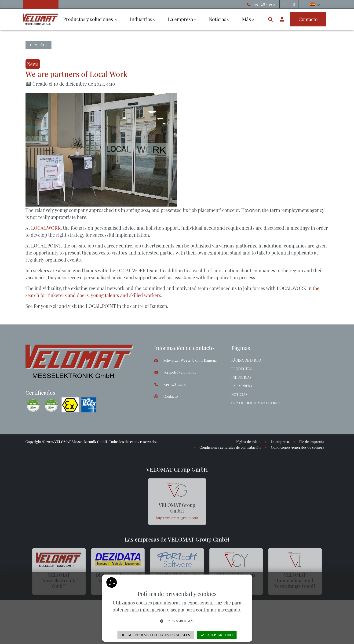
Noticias (217, 19)
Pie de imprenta (312, 442)
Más (246, 19)
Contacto (171, 396)
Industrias (141, 19)
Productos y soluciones (89, 19)
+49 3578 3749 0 (264, 4)
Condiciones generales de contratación (230, 447)
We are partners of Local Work (77, 74)
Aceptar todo (217, 635)
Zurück (39, 45)
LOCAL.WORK (46, 228)
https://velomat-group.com (177, 518)
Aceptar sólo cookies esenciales (156, 635)
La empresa (180, 19)
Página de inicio (246, 360)
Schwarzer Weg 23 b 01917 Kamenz (190, 360)
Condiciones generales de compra (297, 447)
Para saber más (177, 621)
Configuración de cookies (256, 403)
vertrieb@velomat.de (180, 372)
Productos (242, 369)
